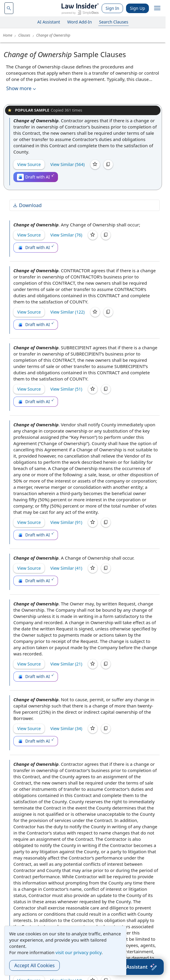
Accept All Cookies (34, 965)
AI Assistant (49, 22)
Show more (22, 89)
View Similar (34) (66, 728)
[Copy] (108, 165)
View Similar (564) (67, 164)
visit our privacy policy (79, 952)
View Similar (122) (67, 312)
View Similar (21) (66, 664)
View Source (29, 164)
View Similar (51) (66, 389)
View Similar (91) (66, 522)
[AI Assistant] (138, 967)
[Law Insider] (80, 8)
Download (27, 205)
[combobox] (9, 8)
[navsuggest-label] (9, 8)
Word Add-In (80, 22)
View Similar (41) (66, 568)
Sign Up (137, 8)
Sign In (112, 8)
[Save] (95, 165)
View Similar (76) (66, 235)
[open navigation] (157, 8)
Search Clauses (114, 22)
